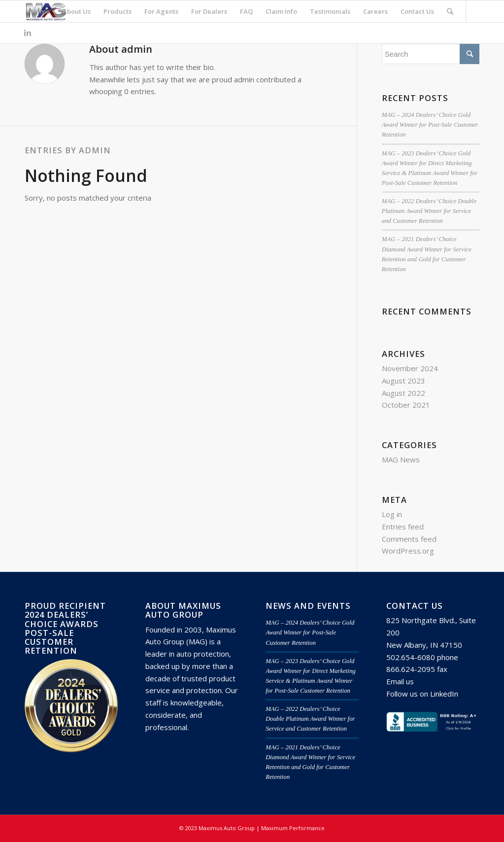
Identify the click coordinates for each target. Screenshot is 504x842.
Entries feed (403, 526)
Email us (400, 681)
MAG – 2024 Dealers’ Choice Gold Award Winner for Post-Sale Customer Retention (430, 125)
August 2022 (403, 393)
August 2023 (403, 381)
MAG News (401, 459)
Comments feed (409, 539)
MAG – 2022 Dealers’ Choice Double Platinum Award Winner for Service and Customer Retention (429, 211)
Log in (392, 514)
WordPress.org (408, 551)
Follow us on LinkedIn (422, 694)
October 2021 (406, 405)
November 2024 (410, 368)
